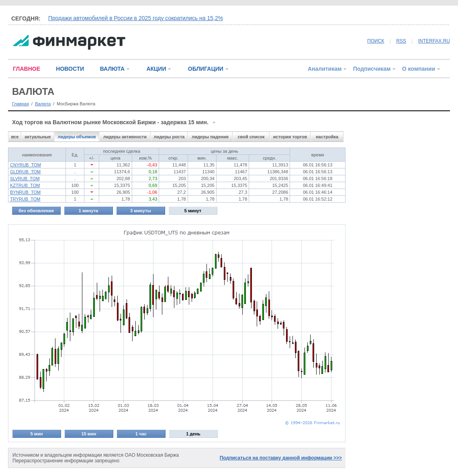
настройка (327, 137)
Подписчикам (372, 69)
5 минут (193, 211)
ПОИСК (376, 41)
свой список (251, 137)
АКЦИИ (156, 69)
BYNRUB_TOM (25, 192)
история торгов (290, 137)
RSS (401, 41)
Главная (20, 104)
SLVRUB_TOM (25, 178)
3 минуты (141, 211)
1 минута (88, 211)
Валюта (43, 104)
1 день (193, 434)
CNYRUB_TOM (26, 165)
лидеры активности (125, 137)
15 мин (89, 434)
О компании (419, 69)
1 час (141, 434)
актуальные (38, 137)
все (15, 137)
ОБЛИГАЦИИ (206, 69)
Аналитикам (325, 69)
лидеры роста (169, 137)
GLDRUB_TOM (25, 172)
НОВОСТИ (70, 69)
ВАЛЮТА (112, 69)
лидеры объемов (77, 137)
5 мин (37, 434)
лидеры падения (210, 137)
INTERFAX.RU (434, 41)
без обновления (36, 211)
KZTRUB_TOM (25, 185)
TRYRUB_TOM (25, 199)
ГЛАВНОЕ (27, 69)
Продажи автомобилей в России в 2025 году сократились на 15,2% (136, 18)
